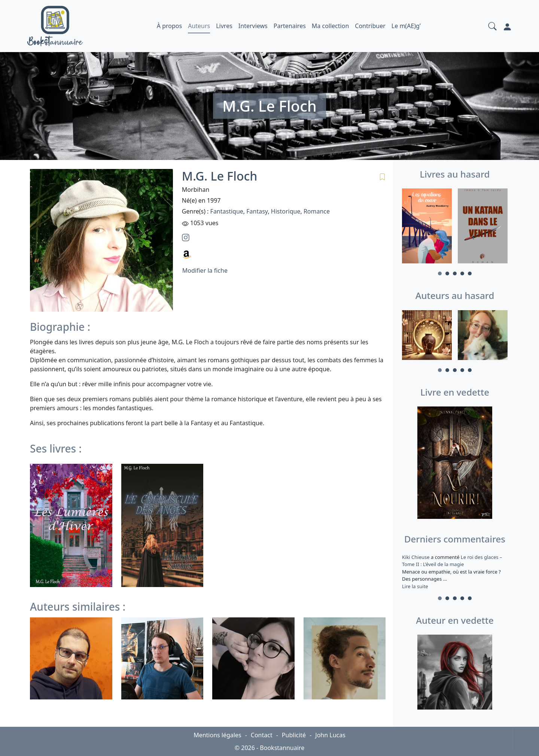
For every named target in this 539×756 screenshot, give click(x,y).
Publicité (294, 735)
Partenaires (290, 26)
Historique (286, 211)
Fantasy (257, 211)
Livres (224, 26)
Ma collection (330, 26)
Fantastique (227, 211)
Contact (262, 735)
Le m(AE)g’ (406, 26)
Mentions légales (217, 735)
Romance (317, 211)
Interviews (253, 26)
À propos (169, 26)
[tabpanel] (427, 227)
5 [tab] (470, 273)
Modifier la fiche (205, 270)
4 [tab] (462, 273)
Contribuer (370, 26)
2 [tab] (447, 273)
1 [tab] (440, 273)
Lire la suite (415, 586)
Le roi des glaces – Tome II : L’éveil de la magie (452, 561)
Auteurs (199, 26)
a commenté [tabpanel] (455, 572)
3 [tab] (455, 273)
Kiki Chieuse (416, 557)
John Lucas (330, 735)
